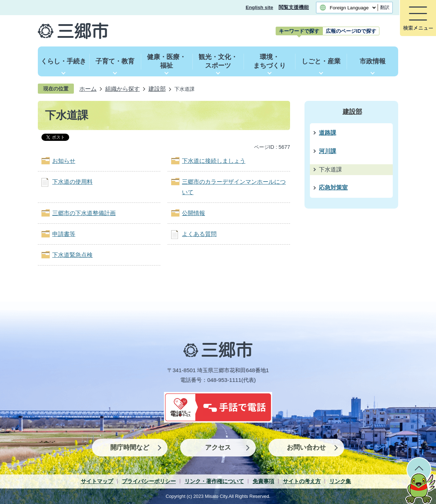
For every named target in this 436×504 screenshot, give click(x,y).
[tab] (299, 31)
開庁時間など (130, 447)
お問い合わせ (306, 447)
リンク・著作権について (214, 481)
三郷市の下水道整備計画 (84, 213)
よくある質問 (199, 234)
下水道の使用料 (72, 182)
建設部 (157, 89)
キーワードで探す (299, 31)
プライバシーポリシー (149, 481)
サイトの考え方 (302, 481)
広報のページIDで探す (351, 31)
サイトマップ (97, 481)
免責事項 (263, 481)
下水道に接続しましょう (214, 161)
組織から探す (123, 89)
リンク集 (340, 481)
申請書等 (64, 234)
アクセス (218, 447)
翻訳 (385, 7)
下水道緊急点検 (72, 255)
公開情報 (193, 213)
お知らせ (64, 161)
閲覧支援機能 (294, 7)
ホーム (88, 89)
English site (259, 7)
